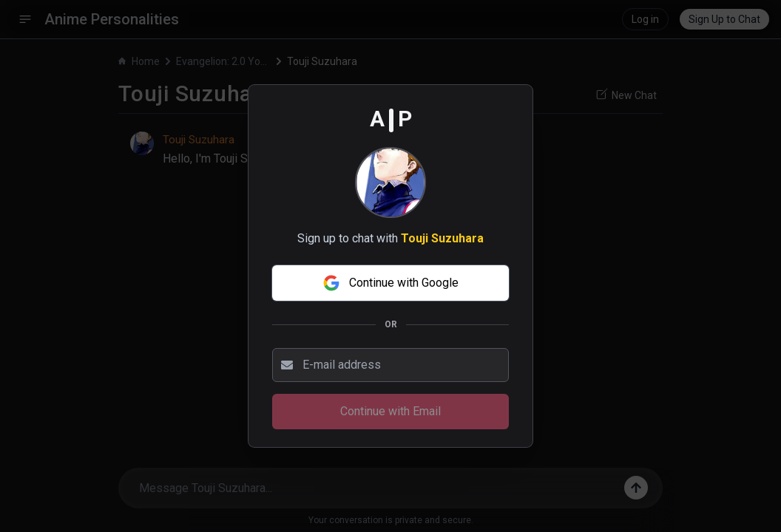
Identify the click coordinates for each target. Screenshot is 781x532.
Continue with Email (390, 411)
